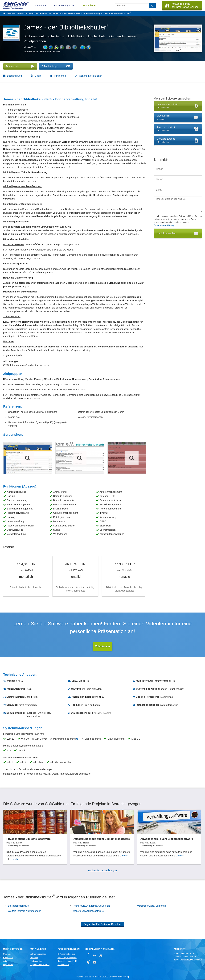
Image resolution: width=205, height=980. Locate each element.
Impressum (8, 965)
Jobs (5, 961)
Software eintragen (38, 954)
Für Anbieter (90, 5)
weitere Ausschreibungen (103, 870)
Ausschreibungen (62, 6)
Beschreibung (14, 76)
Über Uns (7, 954)
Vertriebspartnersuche (67, 958)
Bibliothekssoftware (18, 906)
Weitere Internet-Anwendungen (25, 911)
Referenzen (8, 958)
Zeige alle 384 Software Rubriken (103, 924)
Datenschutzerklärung (164, 225)
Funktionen (60, 76)
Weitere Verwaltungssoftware (88, 911)
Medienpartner (36, 961)
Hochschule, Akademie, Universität (91, 906)
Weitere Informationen (90, 76)
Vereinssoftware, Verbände (152, 906)
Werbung (34, 958)
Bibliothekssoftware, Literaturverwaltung (81, 13)
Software (39, 6)
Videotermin (102, 647)
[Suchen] (152, 6)
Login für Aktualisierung (40, 965)
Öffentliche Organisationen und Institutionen (38, 13)
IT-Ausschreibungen (66, 954)
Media (38, 76)
